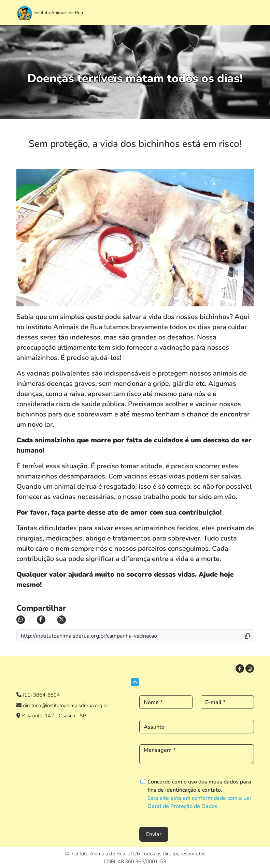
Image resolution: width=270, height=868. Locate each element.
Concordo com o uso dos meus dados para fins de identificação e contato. (199, 794)
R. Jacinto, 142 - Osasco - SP (54, 716)
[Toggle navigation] (247, 11)
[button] (252, 636)
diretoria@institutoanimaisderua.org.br (65, 705)
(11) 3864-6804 (41, 695)
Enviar (154, 834)
